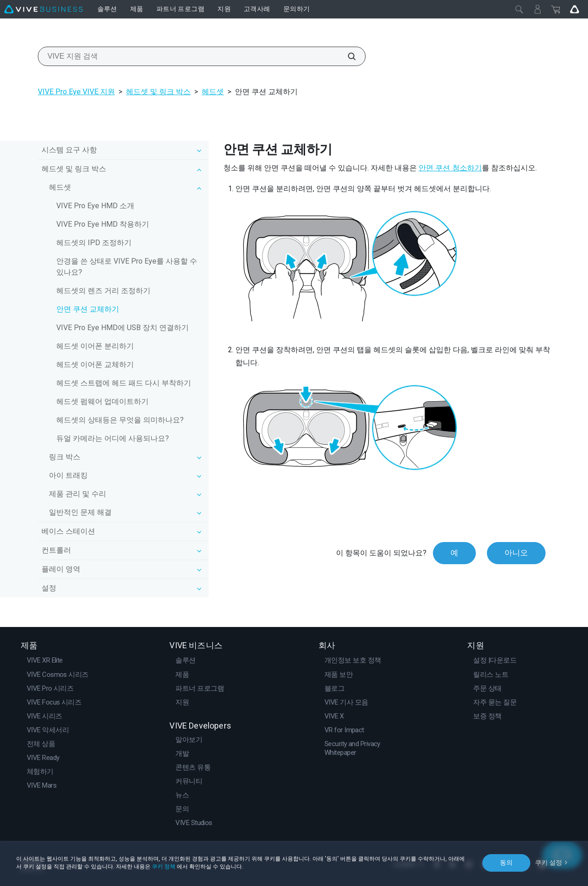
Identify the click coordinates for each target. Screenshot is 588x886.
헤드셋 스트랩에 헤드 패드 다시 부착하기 (124, 383)
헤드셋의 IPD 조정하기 (94, 243)
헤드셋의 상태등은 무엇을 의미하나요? (120, 420)
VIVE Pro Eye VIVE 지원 (76, 92)
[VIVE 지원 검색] (347, 56)
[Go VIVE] (575, 9)
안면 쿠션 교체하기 (88, 309)
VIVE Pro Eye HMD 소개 (95, 206)
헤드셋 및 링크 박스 (158, 92)
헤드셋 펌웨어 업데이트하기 (102, 401)
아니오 (516, 553)
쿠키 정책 (164, 867)
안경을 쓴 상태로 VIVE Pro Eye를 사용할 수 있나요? (127, 267)
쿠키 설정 (549, 862)
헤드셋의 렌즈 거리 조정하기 (103, 291)
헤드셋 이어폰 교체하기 (95, 365)
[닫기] (519, 9)
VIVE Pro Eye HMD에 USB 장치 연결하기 (123, 328)
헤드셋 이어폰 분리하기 (95, 346)
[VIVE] (43, 9)
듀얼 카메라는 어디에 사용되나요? (113, 438)
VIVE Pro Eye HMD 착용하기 (103, 224)
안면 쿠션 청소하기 (450, 168)
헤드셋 (213, 92)
